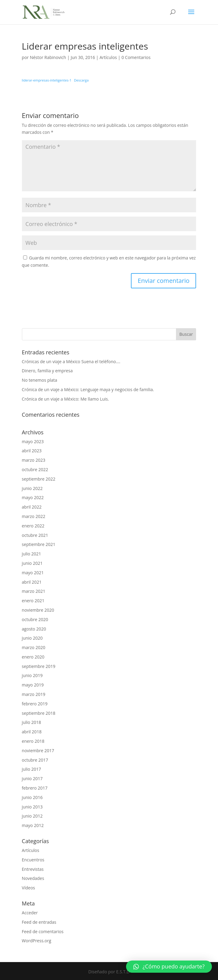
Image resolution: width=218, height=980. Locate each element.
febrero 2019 (35, 704)
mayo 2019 (33, 685)
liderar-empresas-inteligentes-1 (47, 80)
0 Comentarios (136, 57)
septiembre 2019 (39, 666)
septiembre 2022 (39, 479)
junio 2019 (32, 675)
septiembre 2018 (39, 713)
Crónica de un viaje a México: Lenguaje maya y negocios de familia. (88, 389)
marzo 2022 (34, 516)
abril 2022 (32, 507)
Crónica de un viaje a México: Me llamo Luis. (65, 399)
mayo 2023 (33, 441)
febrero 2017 (35, 788)
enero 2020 (33, 657)
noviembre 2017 (38, 751)
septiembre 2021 (39, 544)
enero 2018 (33, 741)
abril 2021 (32, 582)
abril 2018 (32, 732)
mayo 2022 (33, 497)
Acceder (30, 913)
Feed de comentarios (43, 931)
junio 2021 (32, 563)
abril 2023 (32, 451)
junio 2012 (32, 816)
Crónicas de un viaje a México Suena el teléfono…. (71, 361)
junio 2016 (32, 797)
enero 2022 (33, 526)
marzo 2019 (34, 694)
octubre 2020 (35, 619)
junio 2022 (32, 488)
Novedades (33, 878)
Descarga (81, 80)
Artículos (108, 57)
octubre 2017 (35, 760)
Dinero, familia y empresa (47, 371)
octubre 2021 (35, 535)
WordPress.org (37, 941)
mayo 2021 (33, 573)
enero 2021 (33, 601)
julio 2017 (32, 769)
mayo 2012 (33, 825)
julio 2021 (32, 554)
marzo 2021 (34, 591)
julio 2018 (32, 722)
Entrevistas (33, 869)
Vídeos (28, 888)
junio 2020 (32, 638)
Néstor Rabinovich (48, 57)
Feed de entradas (39, 922)
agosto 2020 (34, 629)
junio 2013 (32, 807)
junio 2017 (32, 778)
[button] (169, 967)
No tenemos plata (40, 380)
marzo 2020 (34, 647)
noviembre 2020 (38, 610)
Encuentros (33, 860)
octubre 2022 (35, 469)
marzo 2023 (34, 460)
